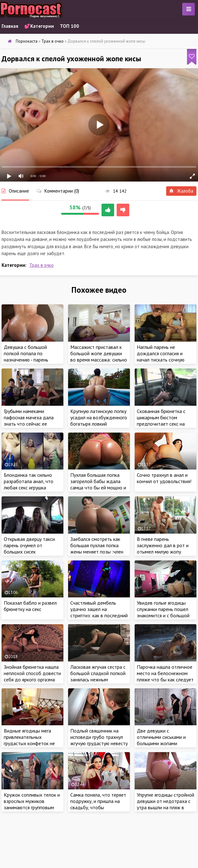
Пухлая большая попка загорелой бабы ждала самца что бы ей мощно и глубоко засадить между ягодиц (98, 488)
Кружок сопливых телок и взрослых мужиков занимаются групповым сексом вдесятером (32, 804)
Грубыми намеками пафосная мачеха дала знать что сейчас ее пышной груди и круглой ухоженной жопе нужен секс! (30, 427)
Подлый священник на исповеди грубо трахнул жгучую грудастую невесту (99, 737)
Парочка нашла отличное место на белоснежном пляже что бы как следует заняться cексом (165, 676)
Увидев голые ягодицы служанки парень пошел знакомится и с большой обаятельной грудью (163, 612)
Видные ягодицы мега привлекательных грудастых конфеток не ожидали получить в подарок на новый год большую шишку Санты (29, 746)
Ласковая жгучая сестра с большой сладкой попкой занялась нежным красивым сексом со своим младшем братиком (99, 679)
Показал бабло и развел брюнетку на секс (30, 606)
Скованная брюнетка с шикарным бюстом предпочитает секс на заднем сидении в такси (163, 421)
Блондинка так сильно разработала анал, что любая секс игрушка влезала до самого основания (29, 488)
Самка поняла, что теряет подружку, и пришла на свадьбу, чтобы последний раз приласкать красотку (99, 807)
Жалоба (181, 191)
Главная (10, 26)
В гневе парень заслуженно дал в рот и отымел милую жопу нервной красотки (163, 548)
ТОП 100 (70, 26)
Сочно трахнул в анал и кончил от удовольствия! (164, 478)
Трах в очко (41, 265)
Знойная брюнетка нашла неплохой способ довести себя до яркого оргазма (32, 673)
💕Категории (39, 26)
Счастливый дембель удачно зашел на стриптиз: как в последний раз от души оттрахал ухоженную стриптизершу (99, 615)
